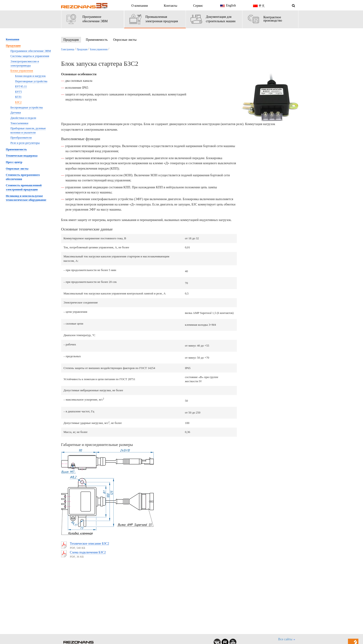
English (227, 6)
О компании (139, 6)
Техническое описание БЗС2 (90, 544)
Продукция (71, 40)
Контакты (171, 6)
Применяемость (97, 40)
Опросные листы (125, 40)
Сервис (198, 6)
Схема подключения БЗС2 (88, 552)
